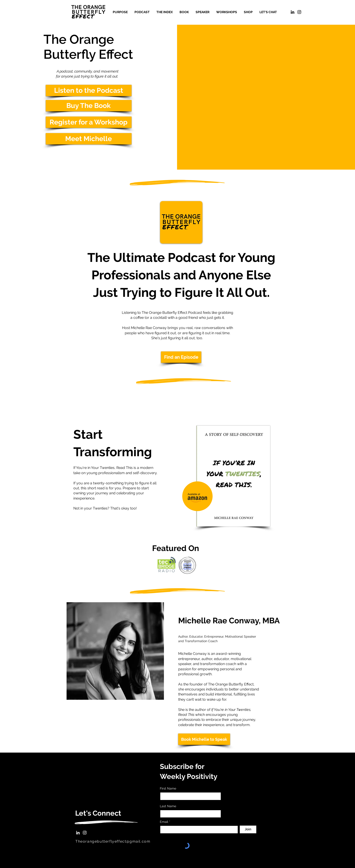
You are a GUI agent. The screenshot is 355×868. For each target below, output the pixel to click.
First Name (168, 788)
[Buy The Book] (89, 106)
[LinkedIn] (293, 12)
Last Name (168, 806)
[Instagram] (85, 833)
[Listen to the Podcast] (89, 90)
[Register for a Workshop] (89, 122)
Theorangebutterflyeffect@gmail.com (113, 841)
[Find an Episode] (181, 357)
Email (164, 822)
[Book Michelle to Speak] (204, 739)
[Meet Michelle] (89, 139)
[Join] (248, 829)
